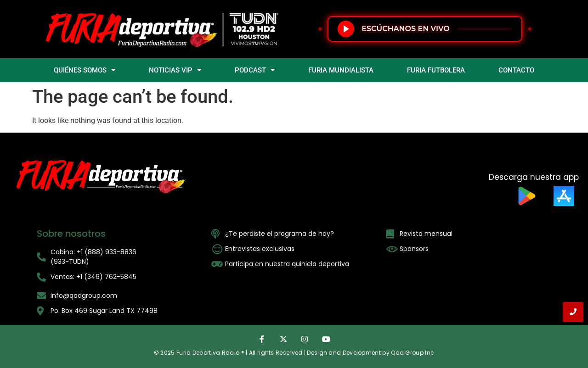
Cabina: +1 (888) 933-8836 (93, 252)
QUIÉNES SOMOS (85, 70)
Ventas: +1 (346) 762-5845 (93, 277)
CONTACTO (516, 70)
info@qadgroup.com (84, 296)
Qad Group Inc (413, 353)
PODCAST (255, 70)
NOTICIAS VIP (175, 70)
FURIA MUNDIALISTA (341, 70)
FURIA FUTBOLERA (436, 70)
